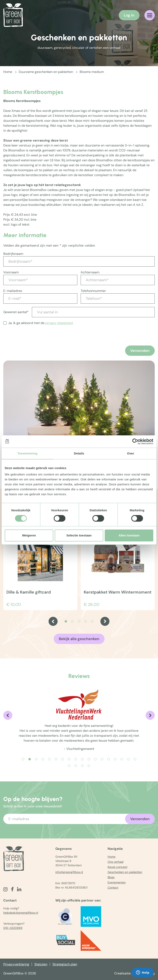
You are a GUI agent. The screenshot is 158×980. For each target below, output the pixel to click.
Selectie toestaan (79, 535)
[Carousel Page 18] (135, 759)
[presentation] (35, 345)
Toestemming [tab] (28, 453)
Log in (129, 15)
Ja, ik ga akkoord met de (41, 323)
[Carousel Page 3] (79, 621)
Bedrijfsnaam (13, 254)
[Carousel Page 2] (72, 621)
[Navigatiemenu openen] (150, 15)
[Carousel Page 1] (23, 759)
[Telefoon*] (118, 299)
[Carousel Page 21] (82, 766)
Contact (113, 888)
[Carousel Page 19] (69, 766)
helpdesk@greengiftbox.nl (21, 913)
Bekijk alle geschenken (79, 639)
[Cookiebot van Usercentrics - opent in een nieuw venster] (135, 441)
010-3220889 (13, 928)
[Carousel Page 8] (69, 759)
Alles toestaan (129, 535)
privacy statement (59, 323)
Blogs (111, 877)
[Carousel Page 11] (89, 759)
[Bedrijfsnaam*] (79, 261)
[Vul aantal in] (93, 312)
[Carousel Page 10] (82, 759)
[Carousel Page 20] (76, 766)
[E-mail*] (40, 299)
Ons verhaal (116, 862)
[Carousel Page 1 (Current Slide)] (66, 621)
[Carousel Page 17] (128, 759)
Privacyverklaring (16, 964)
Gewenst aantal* (16, 312)
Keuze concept (117, 867)
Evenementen (117, 882)
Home (8, 72)
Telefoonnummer (93, 291)
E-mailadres (13, 291)
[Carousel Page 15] (115, 759)
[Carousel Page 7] (63, 759)
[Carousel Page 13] (102, 759)
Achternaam (90, 272)
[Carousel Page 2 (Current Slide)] (30, 759)
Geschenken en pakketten (125, 872)
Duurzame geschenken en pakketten (46, 72)
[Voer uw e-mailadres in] (79, 819)
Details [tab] (79, 453)
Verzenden (140, 351)
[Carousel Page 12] (95, 759)
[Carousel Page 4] (86, 621)
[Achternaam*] (118, 280)
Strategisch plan (65, 964)
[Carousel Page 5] (92, 621)
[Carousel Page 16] (122, 759)
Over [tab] (131, 453)
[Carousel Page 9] (76, 759)
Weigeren (29, 535)
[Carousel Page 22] (89, 766)
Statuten (41, 964)
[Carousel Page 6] (56, 759)
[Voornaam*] (40, 280)
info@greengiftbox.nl (69, 872)
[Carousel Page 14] (109, 759)
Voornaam (11, 272)
